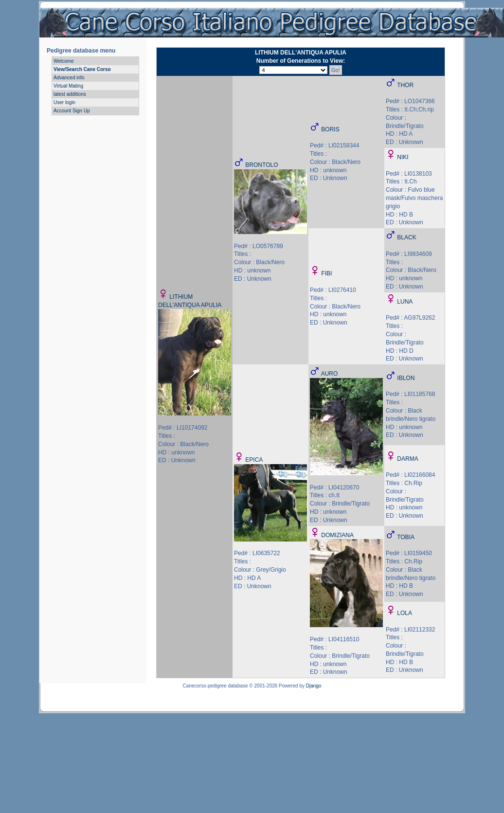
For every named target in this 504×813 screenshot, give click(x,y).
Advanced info (69, 78)
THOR (405, 85)
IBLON (406, 378)
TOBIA (406, 537)
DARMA (407, 459)
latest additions (70, 94)
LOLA (405, 613)
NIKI (403, 157)
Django (314, 686)
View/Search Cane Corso (82, 69)
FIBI (326, 273)
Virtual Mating (68, 86)
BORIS (330, 129)
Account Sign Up (72, 111)
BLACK (406, 237)
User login (64, 102)
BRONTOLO (261, 165)
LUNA (405, 302)
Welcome (64, 61)
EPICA (254, 460)
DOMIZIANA (337, 535)
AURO (330, 374)
